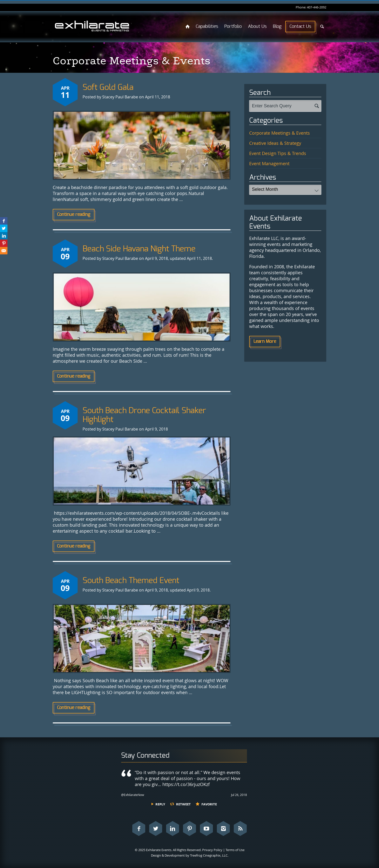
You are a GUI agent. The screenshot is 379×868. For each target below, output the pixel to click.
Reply (160, 804)
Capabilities (207, 27)
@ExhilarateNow (133, 795)
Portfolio (233, 27)
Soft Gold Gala (108, 87)
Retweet (183, 804)
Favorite (209, 804)
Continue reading (74, 215)
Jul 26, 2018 (239, 795)
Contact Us (300, 27)
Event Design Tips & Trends (278, 153)
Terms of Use (235, 850)
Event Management (269, 163)
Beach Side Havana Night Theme (139, 249)
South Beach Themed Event (131, 581)
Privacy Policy (212, 850)
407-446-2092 (317, 7)
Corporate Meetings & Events (280, 133)
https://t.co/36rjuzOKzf (186, 784)
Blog (277, 27)
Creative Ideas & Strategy (275, 143)
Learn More (265, 342)
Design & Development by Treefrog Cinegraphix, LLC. (190, 855)
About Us (257, 27)
